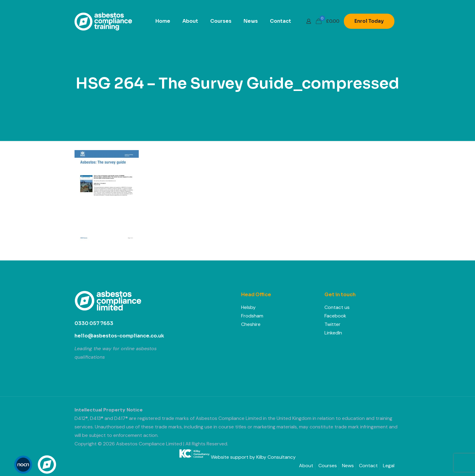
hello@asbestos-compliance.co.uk (119, 336)
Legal (389, 466)
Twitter (332, 324)
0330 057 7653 (94, 323)
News (348, 466)
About (306, 466)
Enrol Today (369, 21)
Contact (368, 466)
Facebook (335, 316)
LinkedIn (333, 333)
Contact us (337, 307)
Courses (328, 466)
